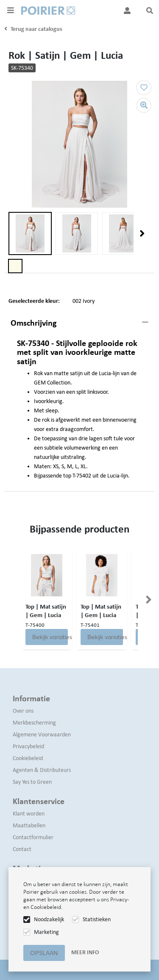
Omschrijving (33, 323)
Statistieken (97, 919)
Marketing (46, 932)
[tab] (79, 323)
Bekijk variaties (50, 637)
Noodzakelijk (49, 919)
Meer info (85, 952)
